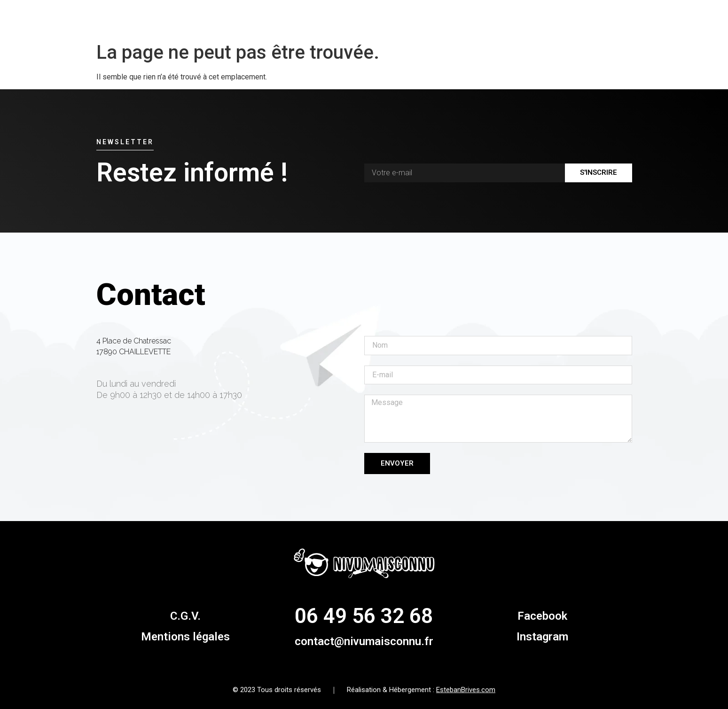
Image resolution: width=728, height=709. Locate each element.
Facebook (542, 616)
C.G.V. (185, 616)
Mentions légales (185, 637)
